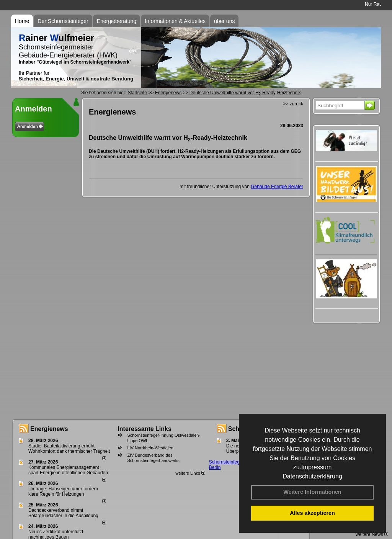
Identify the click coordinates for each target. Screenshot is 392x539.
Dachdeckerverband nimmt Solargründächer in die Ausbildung (63, 513)
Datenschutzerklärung (312, 476)
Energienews (49, 429)
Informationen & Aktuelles (175, 21)
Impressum (316, 467)
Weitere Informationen (312, 492)
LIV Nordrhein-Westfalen (150, 448)
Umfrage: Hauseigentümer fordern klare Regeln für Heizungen (63, 491)
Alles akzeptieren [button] (312, 513)
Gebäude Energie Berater (277, 187)
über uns (224, 21)
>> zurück (293, 104)
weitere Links (190, 473)
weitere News (372, 534)
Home (22, 21)
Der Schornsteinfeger (63, 21)
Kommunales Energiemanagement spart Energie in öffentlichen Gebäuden (68, 470)
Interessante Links (145, 429)
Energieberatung (117, 21)
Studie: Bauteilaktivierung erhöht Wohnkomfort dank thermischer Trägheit (69, 449)
